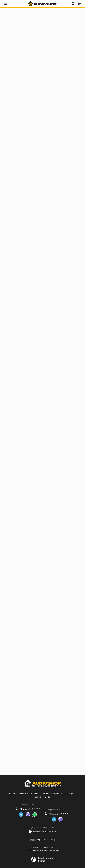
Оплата (22, 794)
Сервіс (38, 797)
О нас (47, 797)
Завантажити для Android (42, 832)
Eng (53, 840)
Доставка (34, 794)
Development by (46, 859)
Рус (46, 840)
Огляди (69, 794)
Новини (12, 794)
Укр (39, 840)
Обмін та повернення (52, 794)
